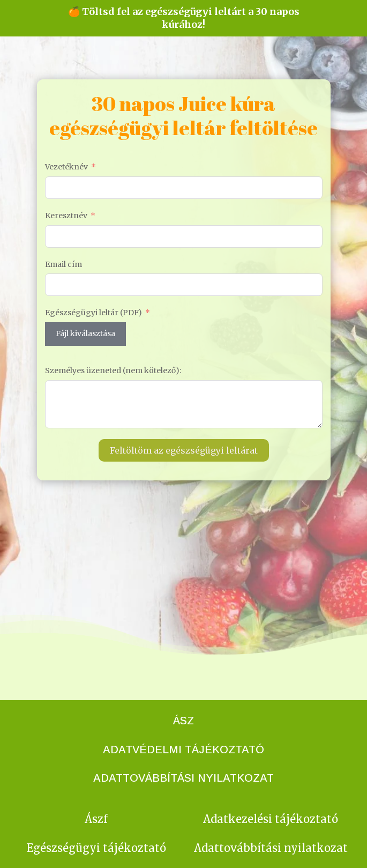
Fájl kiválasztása (85, 333)
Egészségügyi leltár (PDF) (93, 313)
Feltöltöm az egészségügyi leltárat (184, 450)
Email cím (63, 264)
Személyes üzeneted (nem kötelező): (113, 370)
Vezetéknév (66, 167)
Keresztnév (66, 216)
